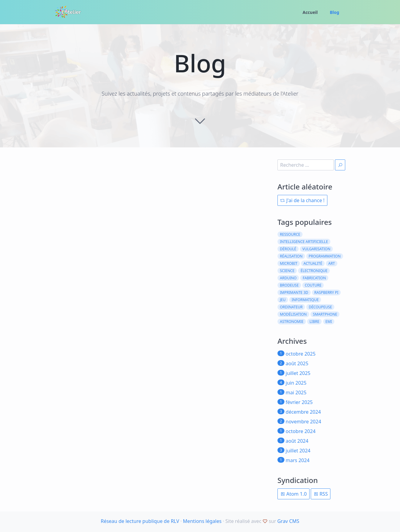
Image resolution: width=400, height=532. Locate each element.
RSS (321, 494)
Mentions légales (202, 521)
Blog (334, 12)
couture (313, 285)
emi (329, 322)
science (287, 271)
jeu (283, 300)
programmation (325, 256)
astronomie (292, 322)
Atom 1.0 (293, 494)
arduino (288, 278)
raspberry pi (326, 292)
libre (314, 322)
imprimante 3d (294, 292)
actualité (313, 263)
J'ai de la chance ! (302, 200)
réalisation (291, 256)
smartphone (325, 314)
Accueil (310, 12)
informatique (305, 300)
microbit (289, 263)
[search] (306, 165)
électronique (314, 271)
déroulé (288, 249)
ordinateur (291, 307)
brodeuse (289, 285)
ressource (290, 234)
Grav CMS (288, 521)
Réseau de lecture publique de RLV (140, 521)
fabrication (314, 278)
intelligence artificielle (304, 242)
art (332, 263)
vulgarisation (316, 249)
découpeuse (320, 307)
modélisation (293, 314)
